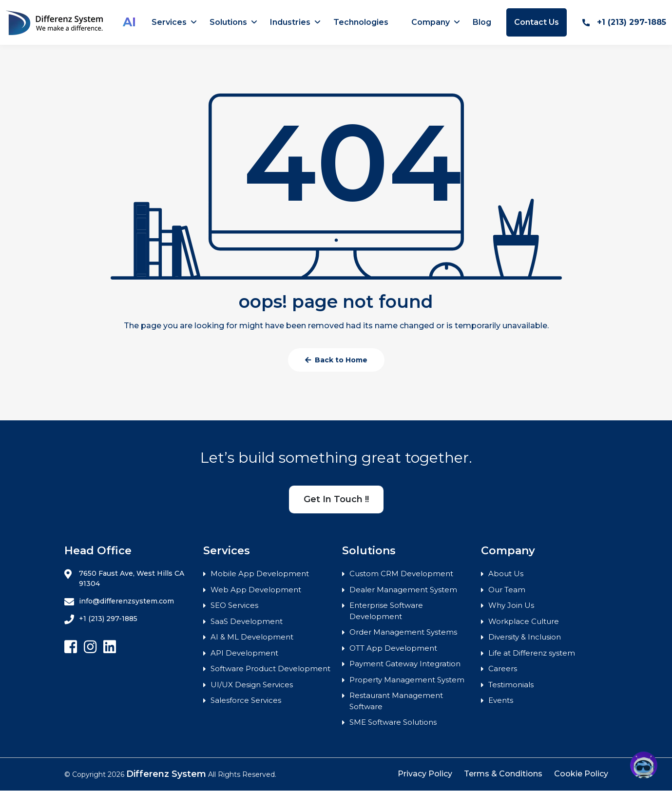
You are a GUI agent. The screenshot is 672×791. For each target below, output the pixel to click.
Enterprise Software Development (386, 611)
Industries (290, 22)
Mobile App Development (260, 574)
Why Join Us (511, 605)
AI (129, 22)
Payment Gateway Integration (405, 664)
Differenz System (166, 774)
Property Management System (407, 680)
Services (169, 22)
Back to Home (336, 360)
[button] (644, 765)
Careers (503, 669)
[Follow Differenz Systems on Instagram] (90, 647)
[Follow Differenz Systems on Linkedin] (110, 647)
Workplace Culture (524, 621)
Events (501, 700)
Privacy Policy (425, 774)
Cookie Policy (581, 774)
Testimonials (511, 685)
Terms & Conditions (503, 774)
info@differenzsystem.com (119, 602)
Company (431, 22)
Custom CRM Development (401, 574)
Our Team (507, 590)
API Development (244, 653)
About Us (506, 574)
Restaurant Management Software (396, 701)
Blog (482, 22)
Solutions (228, 22)
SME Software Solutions (393, 722)
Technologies (361, 22)
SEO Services (234, 605)
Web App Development (256, 590)
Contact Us (537, 22)
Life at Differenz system (532, 653)
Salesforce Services (246, 700)
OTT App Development (393, 648)
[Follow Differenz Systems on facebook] (71, 647)
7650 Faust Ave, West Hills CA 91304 (124, 578)
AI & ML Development (252, 637)
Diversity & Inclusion (525, 637)
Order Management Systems (403, 632)
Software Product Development (270, 669)
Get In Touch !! (336, 499)
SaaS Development (247, 621)
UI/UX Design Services (252, 685)
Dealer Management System (403, 590)
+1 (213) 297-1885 (624, 22)
